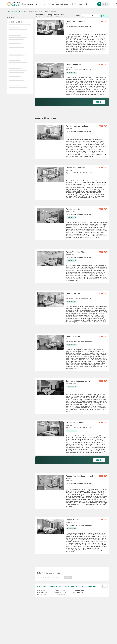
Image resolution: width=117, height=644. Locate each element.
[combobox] (34, 4)
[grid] (72, 290)
